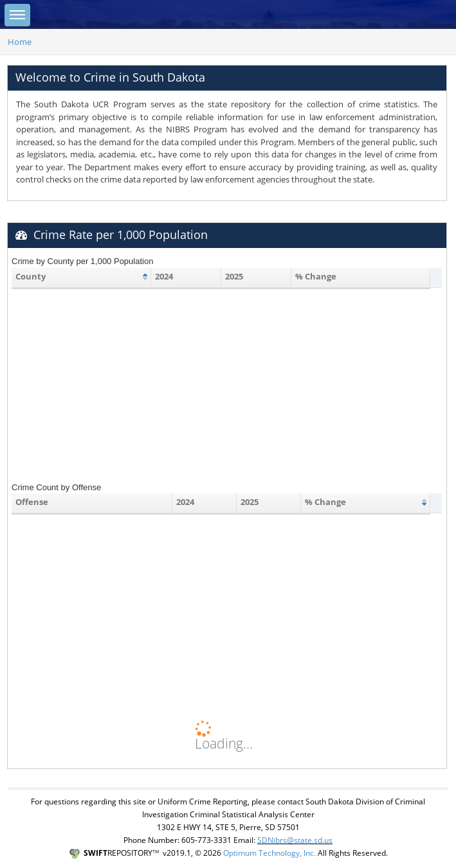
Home (20, 42)
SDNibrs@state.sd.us (295, 840)
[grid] (221, 288)
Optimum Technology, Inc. (269, 853)
